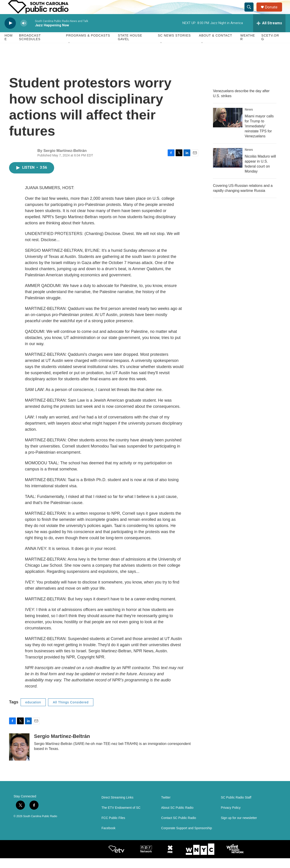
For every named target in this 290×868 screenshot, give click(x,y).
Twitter (166, 807)
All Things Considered (71, 712)
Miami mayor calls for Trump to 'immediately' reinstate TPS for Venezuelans (259, 136)
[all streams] (269, 33)
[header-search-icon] (251, 12)
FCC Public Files (113, 828)
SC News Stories (174, 45)
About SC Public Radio (177, 817)
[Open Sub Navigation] (69, 53)
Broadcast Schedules (30, 47)
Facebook (108, 838)
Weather (248, 47)
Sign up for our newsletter (239, 828)
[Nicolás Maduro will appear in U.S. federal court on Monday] (228, 168)
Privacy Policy (231, 817)
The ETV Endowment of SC (121, 817)
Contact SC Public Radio (179, 828)
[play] (10, 33)
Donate (274, 12)
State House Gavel (130, 47)
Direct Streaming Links (117, 807)
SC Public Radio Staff (236, 807)
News (249, 119)
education (33, 712)
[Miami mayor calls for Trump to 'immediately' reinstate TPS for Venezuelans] (228, 127)
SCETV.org (270, 47)
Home (9, 47)
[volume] (24, 33)
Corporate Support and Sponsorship (186, 838)
